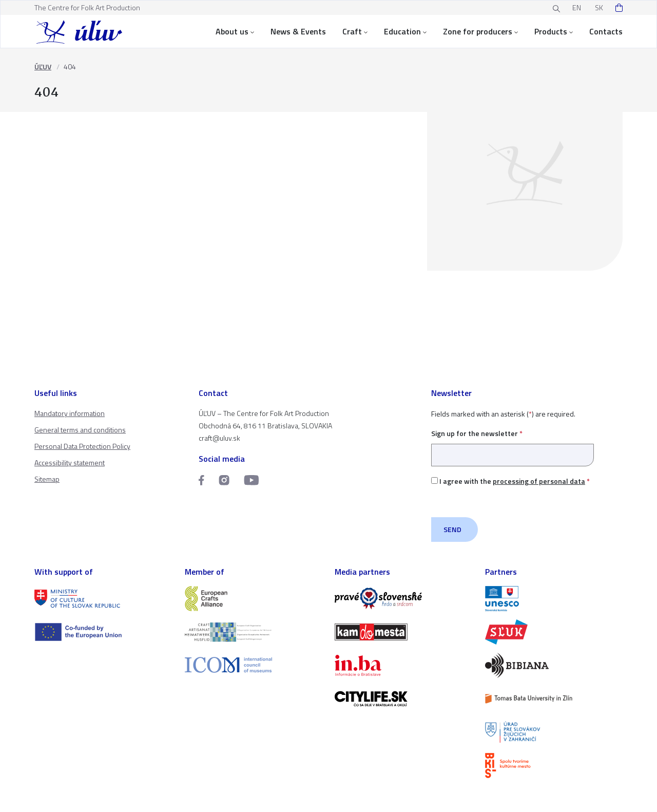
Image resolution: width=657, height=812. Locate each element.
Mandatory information (70, 413)
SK (599, 7)
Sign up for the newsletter (513, 444)
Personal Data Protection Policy (82, 446)
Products (554, 31)
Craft (355, 31)
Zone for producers (480, 31)
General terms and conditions (80, 430)
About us (235, 31)
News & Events (298, 31)
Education (405, 31)
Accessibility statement (70, 462)
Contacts (606, 31)
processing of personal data (539, 481)
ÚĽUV (43, 67)
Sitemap (47, 479)
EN (577, 7)
